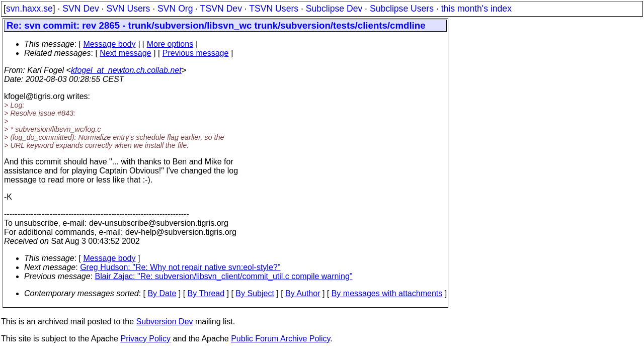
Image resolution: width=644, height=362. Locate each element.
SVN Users (128, 9)
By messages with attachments (387, 293)
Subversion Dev (165, 322)
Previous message (196, 53)
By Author (303, 293)
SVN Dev (80, 9)
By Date (162, 293)
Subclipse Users (402, 9)
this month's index (476, 9)
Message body (109, 44)
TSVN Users (274, 9)
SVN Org (175, 9)
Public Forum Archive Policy (280, 339)
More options (170, 44)
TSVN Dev (221, 9)
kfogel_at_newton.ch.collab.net (126, 70)
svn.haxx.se (29, 9)
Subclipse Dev (334, 9)
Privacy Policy (145, 339)
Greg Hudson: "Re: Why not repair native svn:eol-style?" (180, 267)
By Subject (255, 293)
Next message (125, 53)
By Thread (206, 293)
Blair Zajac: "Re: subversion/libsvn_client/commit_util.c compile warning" (224, 276)
